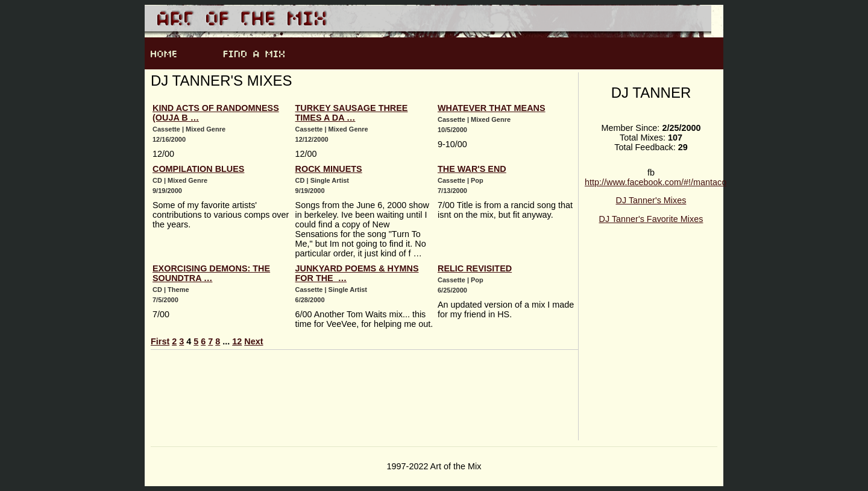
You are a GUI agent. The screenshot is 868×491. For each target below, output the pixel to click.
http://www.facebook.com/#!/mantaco (656, 182)
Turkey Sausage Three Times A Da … (352, 113)
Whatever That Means (492, 108)
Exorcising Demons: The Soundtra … (211, 273)
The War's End (472, 169)
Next (253, 341)
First (160, 341)
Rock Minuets (329, 169)
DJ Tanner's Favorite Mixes (651, 219)
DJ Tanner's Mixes (651, 200)
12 (237, 341)
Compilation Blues (198, 169)
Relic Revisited (475, 268)
